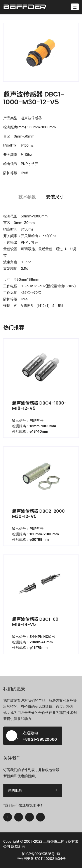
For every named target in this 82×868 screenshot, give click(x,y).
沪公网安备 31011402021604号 (41, 859)
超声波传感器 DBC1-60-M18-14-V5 (37, 622)
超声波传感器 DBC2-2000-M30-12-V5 (40, 514)
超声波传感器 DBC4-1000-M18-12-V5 (39, 406)
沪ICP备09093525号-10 (41, 854)
